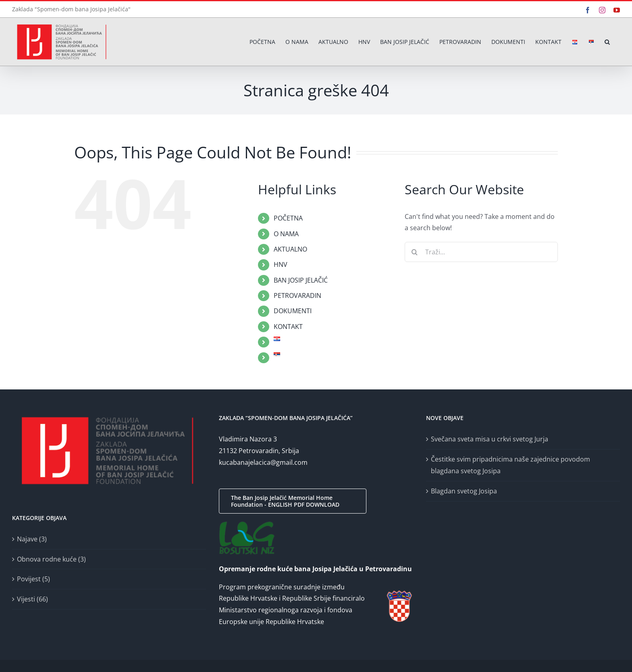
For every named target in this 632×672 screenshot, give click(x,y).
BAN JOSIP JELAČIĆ (301, 280)
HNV (281, 264)
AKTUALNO (290, 249)
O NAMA (286, 234)
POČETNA (288, 218)
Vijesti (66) (32, 599)
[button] (607, 42)
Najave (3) (32, 539)
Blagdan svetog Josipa (464, 491)
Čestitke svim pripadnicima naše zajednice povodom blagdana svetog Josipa (510, 465)
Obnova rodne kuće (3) (51, 559)
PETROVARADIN (297, 295)
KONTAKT (288, 327)
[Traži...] (481, 252)
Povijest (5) (33, 579)
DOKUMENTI (293, 311)
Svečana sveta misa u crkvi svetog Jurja (490, 439)
